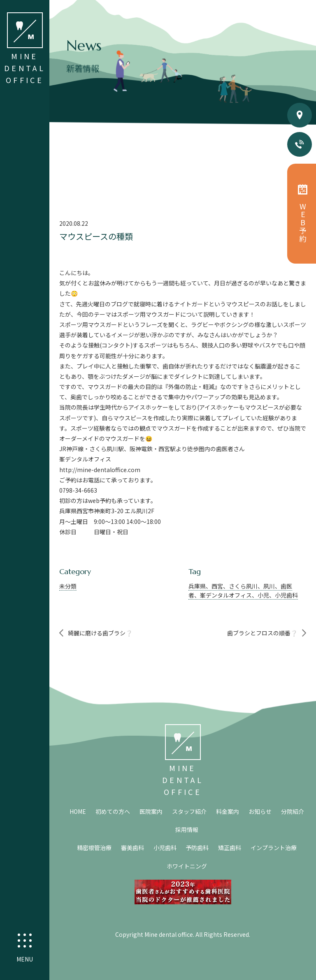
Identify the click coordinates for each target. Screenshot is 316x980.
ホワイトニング (187, 866)
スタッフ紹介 (189, 811)
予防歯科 (197, 848)
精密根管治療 (94, 848)
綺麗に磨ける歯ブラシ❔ (100, 633)
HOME (78, 811)
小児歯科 (165, 848)
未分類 (68, 586)
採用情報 (187, 829)
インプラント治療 (274, 848)
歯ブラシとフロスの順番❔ (262, 633)
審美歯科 (132, 848)
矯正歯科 (230, 848)
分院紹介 (293, 811)
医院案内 (151, 811)
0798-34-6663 (78, 490)
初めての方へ (113, 811)
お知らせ (260, 811)
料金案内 (228, 811)
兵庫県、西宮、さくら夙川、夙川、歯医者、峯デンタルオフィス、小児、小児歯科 (243, 591)
